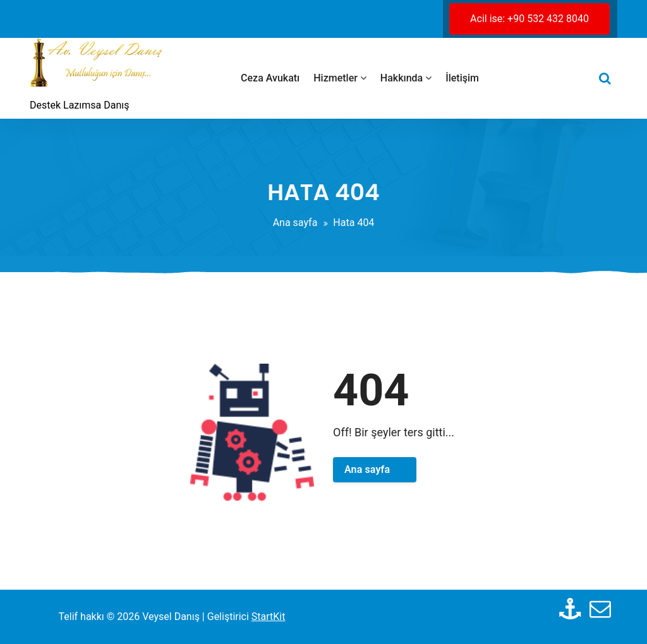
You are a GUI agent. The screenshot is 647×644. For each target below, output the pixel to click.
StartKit (269, 617)
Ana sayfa (295, 223)
